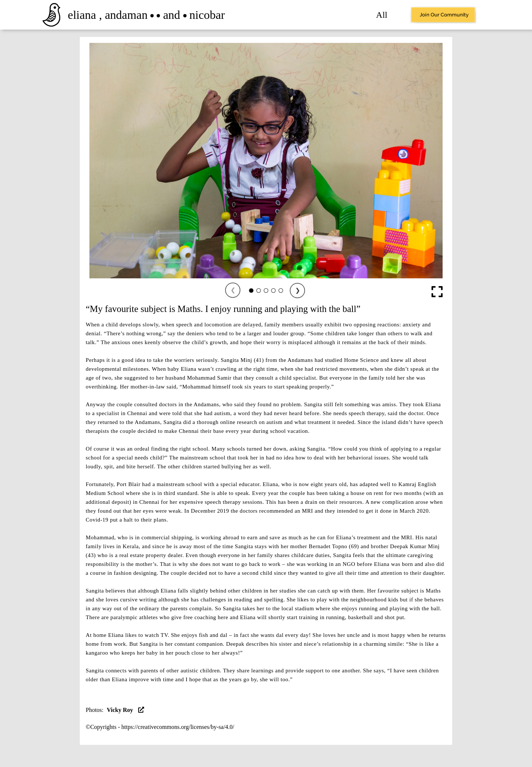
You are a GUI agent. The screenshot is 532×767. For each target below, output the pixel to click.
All (382, 15)
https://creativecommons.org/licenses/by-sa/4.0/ (178, 727)
